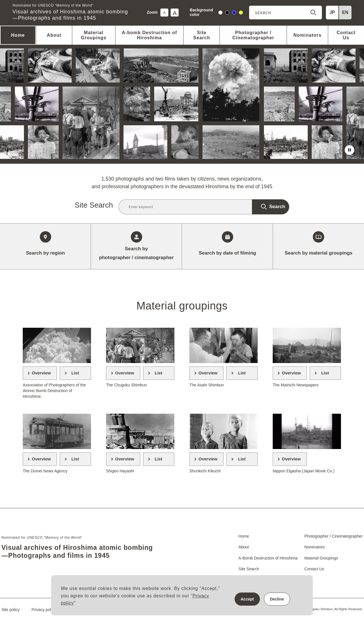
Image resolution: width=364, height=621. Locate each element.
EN (345, 12)
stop (349, 150)
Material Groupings (94, 35)
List (75, 373)
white (221, 13)
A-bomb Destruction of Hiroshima (149, 35)
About (54, 35)
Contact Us (346, 35)
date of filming (227, 253)
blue (234, 13)
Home (18, 35)
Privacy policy (44, 610)
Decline (277, 599)
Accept (247, 599)
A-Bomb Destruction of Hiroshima (268, 558)
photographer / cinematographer (136, 253)
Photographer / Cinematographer (253, 35)
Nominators (308, 35)
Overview (41, 373)
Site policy (11, 610)
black (227, 13)
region (45, 253)
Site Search (202, 35)
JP (332, 12)
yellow (241, 13)
